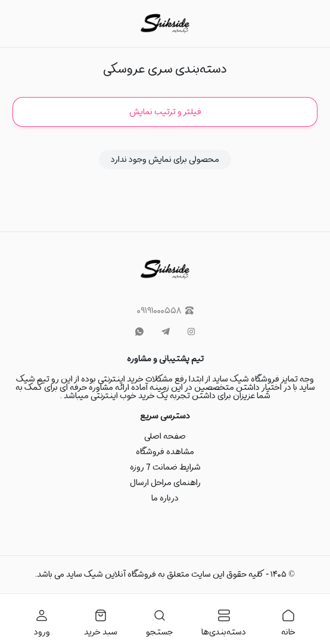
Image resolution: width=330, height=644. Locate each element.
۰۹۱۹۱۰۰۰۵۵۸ (165, 311)
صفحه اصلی (165, 436)
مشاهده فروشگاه (165, 452)
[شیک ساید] (165, 24)
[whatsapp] (139, 332)
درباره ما (165, 498)
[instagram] (191, 332)
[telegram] (166, 332)
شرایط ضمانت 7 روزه (165, 467)
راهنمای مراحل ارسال (165, 483)
